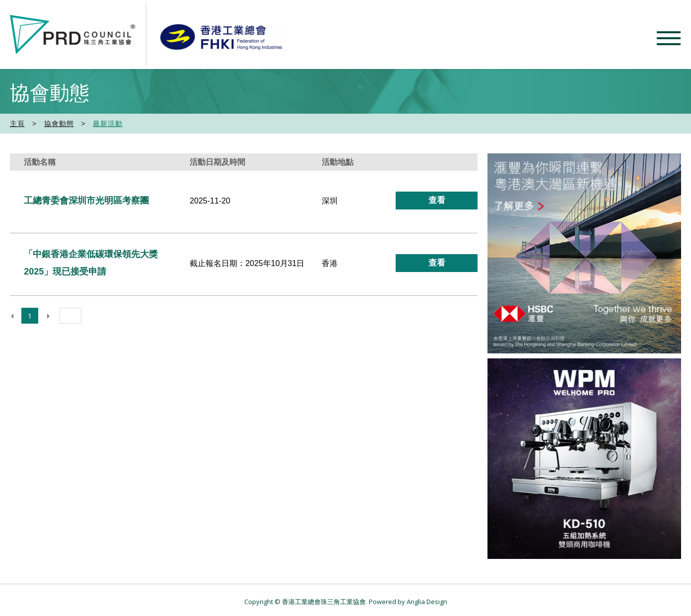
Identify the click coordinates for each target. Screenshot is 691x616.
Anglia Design (427, 602)
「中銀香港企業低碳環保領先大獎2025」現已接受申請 (91, 263)
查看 (437, 200)
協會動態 (59, 124)
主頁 (17, 124)
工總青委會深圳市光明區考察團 (86, 201)
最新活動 (108, 124)
